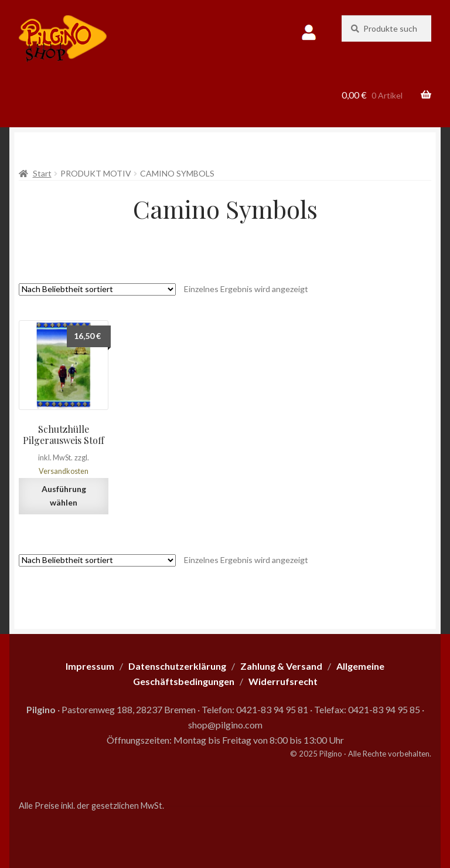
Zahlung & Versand (281, 666)
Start (42, 173)
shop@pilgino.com (225, 725)
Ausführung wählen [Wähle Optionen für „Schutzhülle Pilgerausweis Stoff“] (64, 496)
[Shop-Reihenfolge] (97, 289)
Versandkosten (64, 471)
